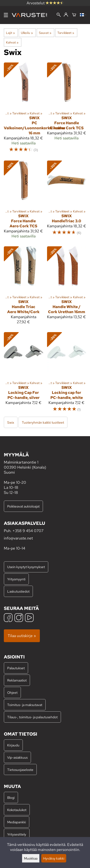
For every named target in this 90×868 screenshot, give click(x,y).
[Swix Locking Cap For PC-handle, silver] (24, 374)
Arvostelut (45, 3)
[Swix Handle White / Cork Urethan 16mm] (67, 287)
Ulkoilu (27, 33)
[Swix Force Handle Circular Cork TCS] (67, 110)
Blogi (11, 797)
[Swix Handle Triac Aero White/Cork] (24, 287)
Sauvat (45, 33)
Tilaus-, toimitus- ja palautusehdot (32, 717)
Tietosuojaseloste (20, 770)
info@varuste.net (18, 538)
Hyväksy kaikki (54, 858)
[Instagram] (19, 618)
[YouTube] (29, 618)
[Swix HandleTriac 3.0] (67, 201)
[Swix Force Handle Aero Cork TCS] (24, 201)
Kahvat (12, 42)
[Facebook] (8, 618)
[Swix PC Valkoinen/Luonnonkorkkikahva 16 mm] (24, 110)
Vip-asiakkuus (17, 757)
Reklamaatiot (17, 680)
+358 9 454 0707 (28, 531)
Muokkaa (31, 858)
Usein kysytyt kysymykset (26, 567)
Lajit (10, 33)
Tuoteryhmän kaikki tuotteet (43, 422)
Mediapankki (17, 822)
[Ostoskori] (74, 15)
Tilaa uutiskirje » (22, 636)
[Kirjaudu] (66, 15)
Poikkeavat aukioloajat (23, 506)
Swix (11, 422)
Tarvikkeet (66, 33)
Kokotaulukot (17, 810)
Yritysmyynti (16, 579)
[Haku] (59, 15)
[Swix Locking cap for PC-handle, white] (67, 374)
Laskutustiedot (18, 591)
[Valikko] (6, 15)
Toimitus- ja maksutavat (25, 705)
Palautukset (16, 668)
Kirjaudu (13, 745)
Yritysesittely (17, 834)
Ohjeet (12, 692)
